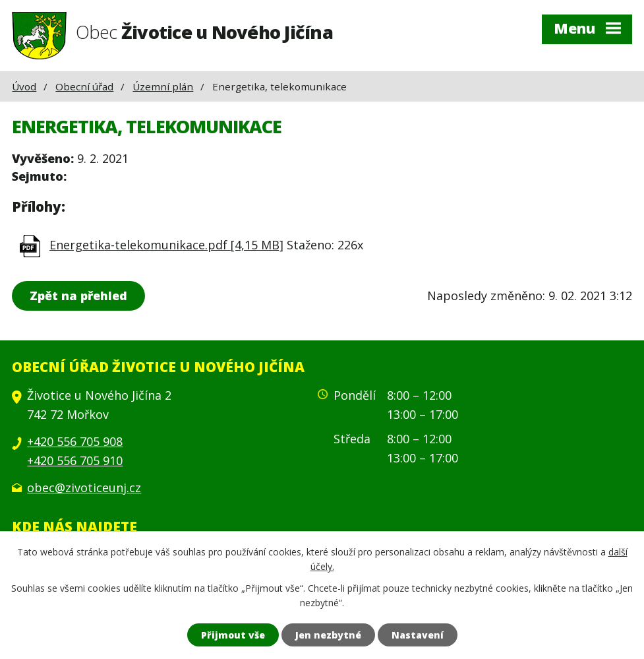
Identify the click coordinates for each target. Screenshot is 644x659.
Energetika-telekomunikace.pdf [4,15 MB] (166, 245)
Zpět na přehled (78, 296)
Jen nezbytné (328, 635)
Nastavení (418, 635)
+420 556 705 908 (75, 441)
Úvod (24, 86)
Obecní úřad (84, 86)
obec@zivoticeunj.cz (84, 487)
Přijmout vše (233, 635)
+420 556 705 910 (75, 460)
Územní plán (163, 86)
